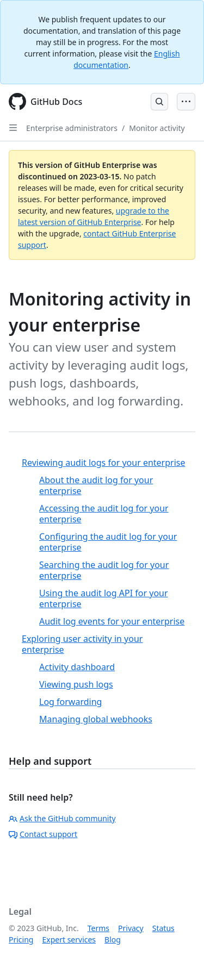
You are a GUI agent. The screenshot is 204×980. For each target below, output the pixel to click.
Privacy (131, 928)
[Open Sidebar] (13, 128)
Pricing (21, 940)
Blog (113, 940)
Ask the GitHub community (62, 818)
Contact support (43, 834)
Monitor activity (157, 128)
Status (163, 928)
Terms (98, 928)
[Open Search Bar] (159, 102)
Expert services (69, 940)
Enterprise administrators (72, 128)
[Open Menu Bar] (186, 102)
